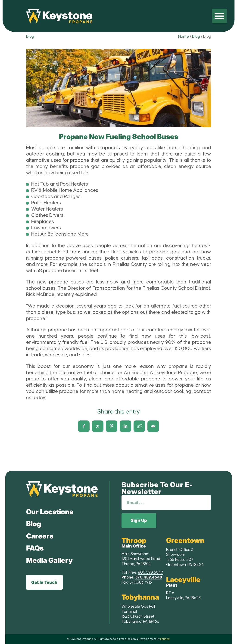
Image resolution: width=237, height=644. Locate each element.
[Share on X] (98, 426)
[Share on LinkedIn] (125, 426)
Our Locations (50, 512)
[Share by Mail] (153, 426)
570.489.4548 (149, 577)
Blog (30, 37)
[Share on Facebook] (84, 426)
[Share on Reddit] (139, 426)
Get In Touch (44, 582)
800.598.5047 (151, 572)
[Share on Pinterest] (112, 426)
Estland (165, 639)
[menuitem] (219, 16)
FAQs (35, 548)
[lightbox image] (119, 88)
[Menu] (219, 16)
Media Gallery (49, 560)
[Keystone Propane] (59, 16)
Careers (40, 536)
